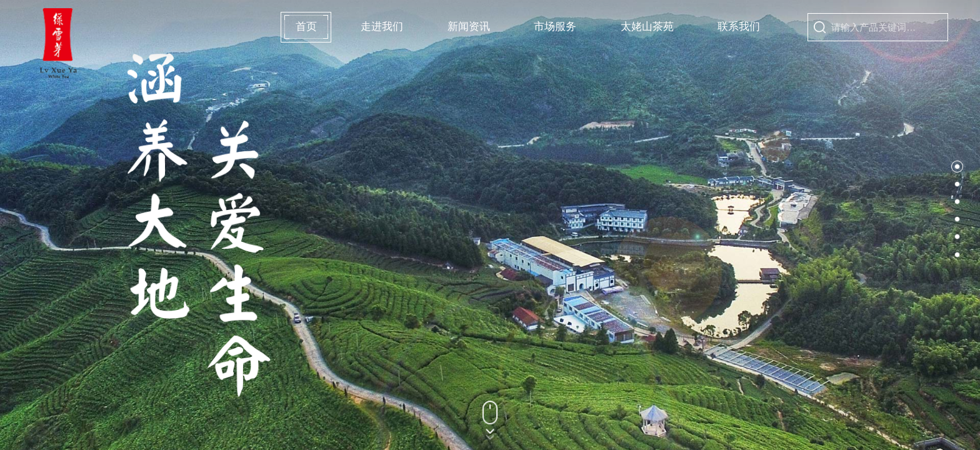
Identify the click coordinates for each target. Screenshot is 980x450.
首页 (306, 27)
